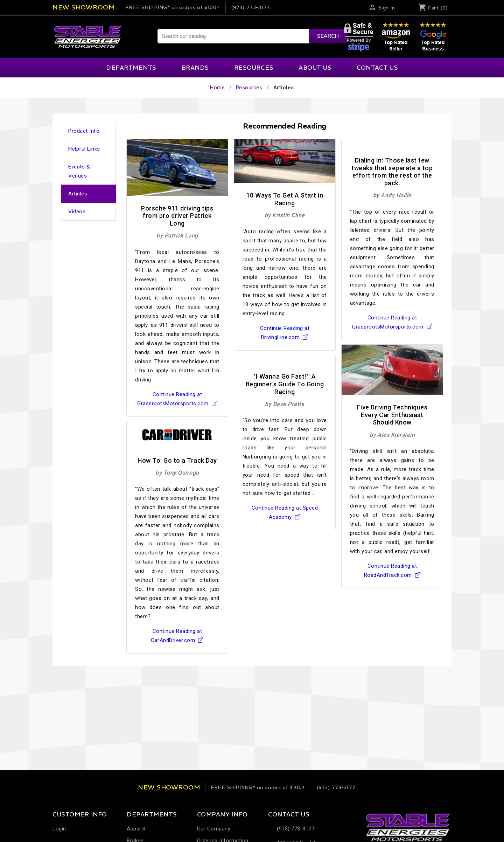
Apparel (136, 829)
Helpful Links (84, 149)
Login (59, 829)
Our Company (214, 829)
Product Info (84, 131)
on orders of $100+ (173, 7)
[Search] (252, 36)
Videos (77, 212)
